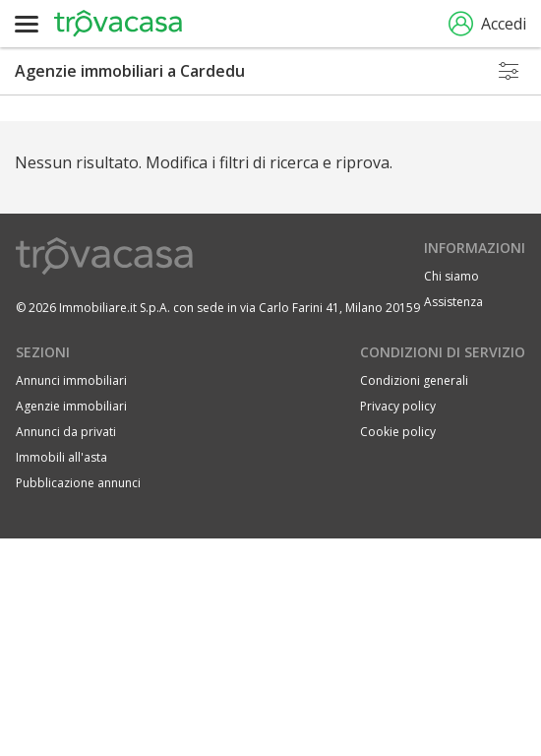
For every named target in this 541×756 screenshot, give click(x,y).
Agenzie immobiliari (71, 406)
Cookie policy (398, 432)
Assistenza (453, 302)
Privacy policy (398, 406)
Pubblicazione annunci (78, 483)
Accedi (487, 24)
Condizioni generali (414, 380)
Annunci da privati (66, 432)
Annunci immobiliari (71, 380)
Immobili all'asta (61, 457)
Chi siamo (451, 276)
